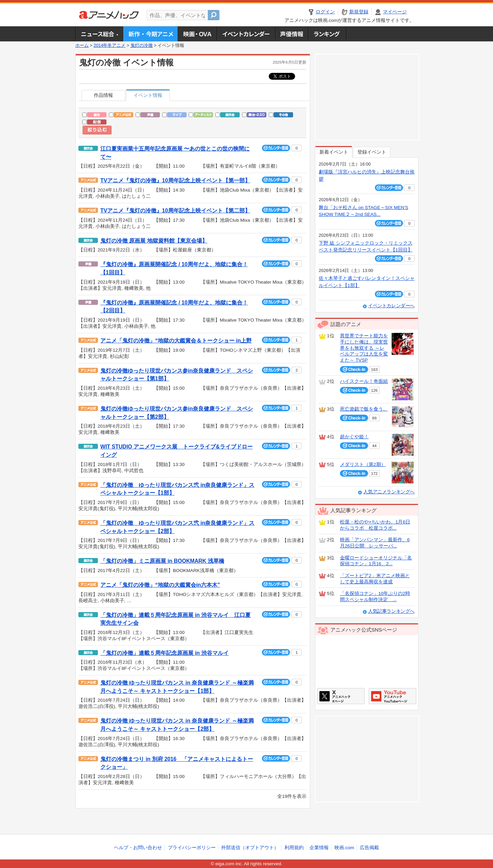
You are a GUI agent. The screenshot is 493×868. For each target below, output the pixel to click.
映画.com (344, 848)
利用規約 (294, 848)
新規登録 (359, 12)
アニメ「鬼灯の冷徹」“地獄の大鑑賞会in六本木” (160, 585)
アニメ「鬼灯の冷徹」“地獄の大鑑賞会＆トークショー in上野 (176, 341)
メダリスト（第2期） (363, 464)
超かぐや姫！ (354, 437)
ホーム (82, 46)
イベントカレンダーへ (391, 306)
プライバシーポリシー (192, 848)
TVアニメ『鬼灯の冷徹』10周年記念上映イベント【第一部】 (175, 180)
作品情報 (103, 95)
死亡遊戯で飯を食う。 (364, 409)
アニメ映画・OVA (197, 34)
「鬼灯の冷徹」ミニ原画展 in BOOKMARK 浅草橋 (162, 561)
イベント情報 (148, 95)
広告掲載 (369, 848)
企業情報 (319, 848)
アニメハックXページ (341, 696)
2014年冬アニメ (109, 46)
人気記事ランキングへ (391, 611)
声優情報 (292, 34)
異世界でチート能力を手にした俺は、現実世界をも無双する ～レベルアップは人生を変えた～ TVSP (364, 348)
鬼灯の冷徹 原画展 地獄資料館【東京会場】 (154, 241)
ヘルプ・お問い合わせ (138, 848)
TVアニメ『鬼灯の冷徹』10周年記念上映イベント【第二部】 (175, 211)
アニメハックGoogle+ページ (393, 696)
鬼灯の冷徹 (142, 46)
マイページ (395, 12)
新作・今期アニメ (150, 34)
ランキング (327, 34)
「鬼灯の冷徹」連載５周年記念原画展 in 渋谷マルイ (165, 653)
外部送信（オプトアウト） (250, 848)
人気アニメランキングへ (389, 492)
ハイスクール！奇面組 (364, 381)
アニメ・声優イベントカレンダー (246, 34)
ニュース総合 (99, 34)
